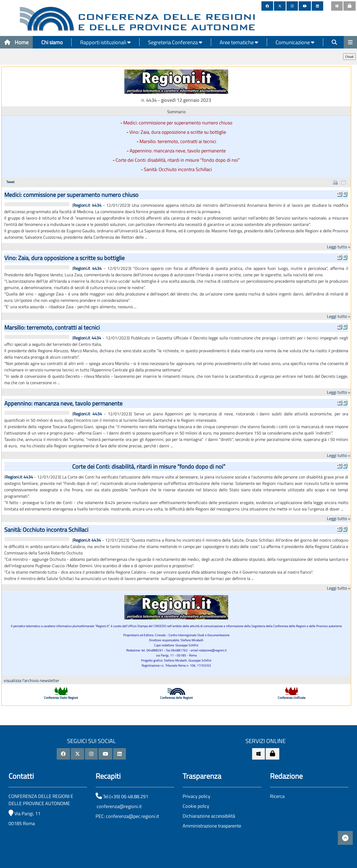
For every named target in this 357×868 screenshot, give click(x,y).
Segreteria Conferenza (175, 42)
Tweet (10, 182)
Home (16, 42)
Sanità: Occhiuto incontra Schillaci (178, 169)
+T (339, 194)
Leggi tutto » (339, 247)
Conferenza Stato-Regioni (61, 698)
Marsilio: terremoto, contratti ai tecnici (178, 141)
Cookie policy (196, 806)
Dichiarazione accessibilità (209, 816)
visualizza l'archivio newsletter (32, 680)
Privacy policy (196, 796)
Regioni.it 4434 (87, 205)
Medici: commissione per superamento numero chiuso (178, 123)
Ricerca (277, 796)
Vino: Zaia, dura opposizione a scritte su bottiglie (178, 132)
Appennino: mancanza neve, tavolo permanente (178, 151)
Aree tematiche (239, 42)
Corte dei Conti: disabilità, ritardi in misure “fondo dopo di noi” (178, 160)
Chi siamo (52, 42)
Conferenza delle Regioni (176, 698)
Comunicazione (295, 42)
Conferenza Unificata (292, 698)
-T (344, 194)
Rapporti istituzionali (105, 42)
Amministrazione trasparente (212, 826)
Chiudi (349, 57)
